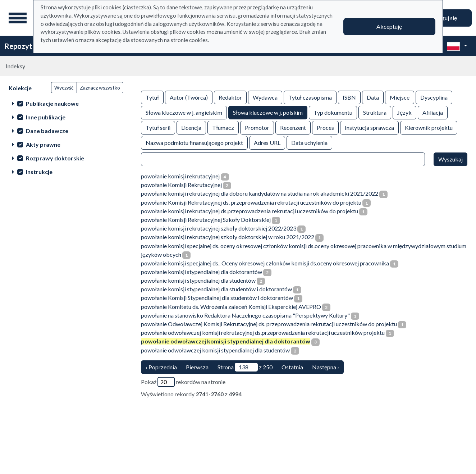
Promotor (257, 127)
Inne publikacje (46, 117)
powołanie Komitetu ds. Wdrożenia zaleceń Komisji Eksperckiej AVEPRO (231, 307)
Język (404, 112)
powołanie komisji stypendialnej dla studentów (198, 280)
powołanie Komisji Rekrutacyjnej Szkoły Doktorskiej (206, 220)
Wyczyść (64, 88)
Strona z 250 (245, 367)
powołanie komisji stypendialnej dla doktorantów (202, 272)
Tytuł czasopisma (310, 97)
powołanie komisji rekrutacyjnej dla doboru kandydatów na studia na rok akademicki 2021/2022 (260, 193)
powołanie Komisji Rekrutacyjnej (181, 185)
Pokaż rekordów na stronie (183, 382)
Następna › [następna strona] (326, 367)
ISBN (349, 97)
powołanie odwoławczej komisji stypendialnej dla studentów (215, 350)
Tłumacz (223, 127)
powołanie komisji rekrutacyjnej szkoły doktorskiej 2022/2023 (219, 228)
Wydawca (265, 97)
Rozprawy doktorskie (55, 158)
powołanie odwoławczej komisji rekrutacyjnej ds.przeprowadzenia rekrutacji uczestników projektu (263, 332)
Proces (325, 127)
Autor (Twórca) (189, 97)
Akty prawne (43, 144)
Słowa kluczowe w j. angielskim (184, 112)
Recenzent (293, 127)
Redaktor (230, 97)
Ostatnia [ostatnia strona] (292, 367)
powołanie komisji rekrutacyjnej (180, 176)
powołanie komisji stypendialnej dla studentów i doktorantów (216, 289)
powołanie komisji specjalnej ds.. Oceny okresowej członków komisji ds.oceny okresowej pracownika (265, 263)
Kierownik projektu (429, 127)
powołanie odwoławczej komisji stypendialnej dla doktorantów (226, 341)
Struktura (375, 112)
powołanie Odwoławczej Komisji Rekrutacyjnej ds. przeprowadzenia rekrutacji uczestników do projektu (269, 324)
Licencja (191, 127)
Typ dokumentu (333, 112)
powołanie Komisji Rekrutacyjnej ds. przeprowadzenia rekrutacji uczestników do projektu (251, 202)
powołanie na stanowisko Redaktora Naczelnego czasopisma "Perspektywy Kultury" (245, 315)
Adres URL (267, 142)
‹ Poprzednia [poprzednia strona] (161, 367)
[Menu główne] (18, 18)
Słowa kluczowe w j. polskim (268, 112)
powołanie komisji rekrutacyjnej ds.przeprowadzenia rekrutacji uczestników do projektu (250, 211)
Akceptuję (389, 26)
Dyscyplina (434, 97)
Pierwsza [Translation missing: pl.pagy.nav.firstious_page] (197, 367)
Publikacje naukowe (52, 103)
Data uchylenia (309, 142)
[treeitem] (66, 103)
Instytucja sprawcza (369, 127)
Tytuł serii (158, 127)
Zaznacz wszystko (100, 88)
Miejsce (400, 97)
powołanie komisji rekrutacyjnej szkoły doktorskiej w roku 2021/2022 (228, 237)
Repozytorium (28, 46)
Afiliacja (433, 112)
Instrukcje (39, 172)
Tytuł (152, 97)
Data (373, 97)
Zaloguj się (444, 18)
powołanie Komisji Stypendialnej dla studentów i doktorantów (217, 298)
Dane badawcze (47, 131)
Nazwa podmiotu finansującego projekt (194, 142)
